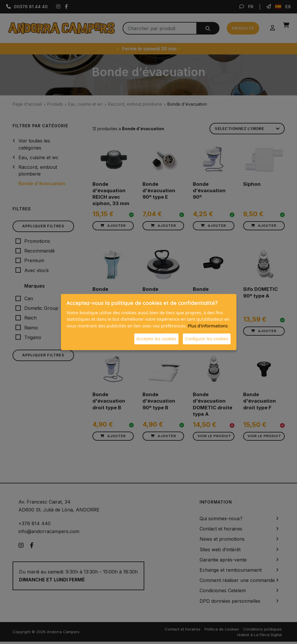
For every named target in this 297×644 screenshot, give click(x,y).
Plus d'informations (208, 325)
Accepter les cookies (157, 339)
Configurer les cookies (207, 339)
